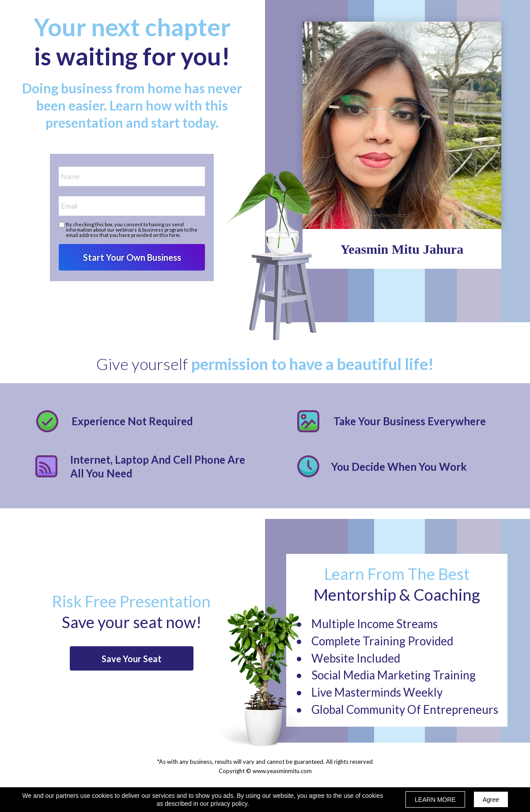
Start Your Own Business (132, 257)
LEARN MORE (435, 800)
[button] (132, 658)
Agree (491, 800)
